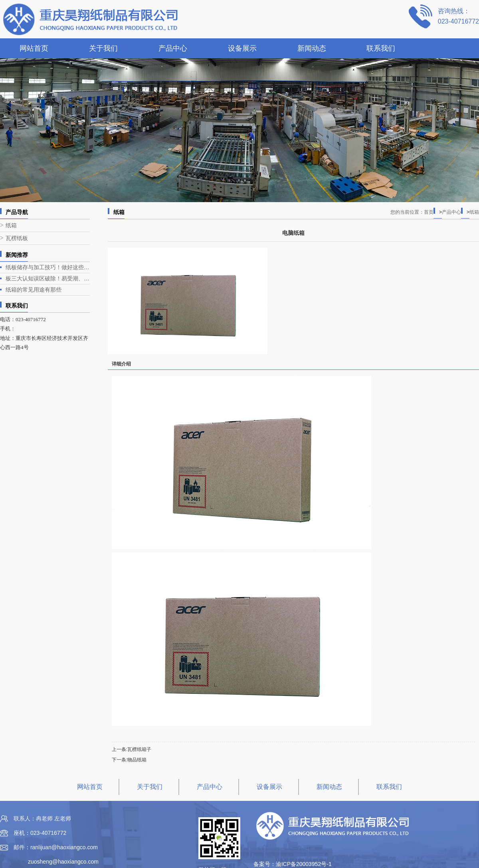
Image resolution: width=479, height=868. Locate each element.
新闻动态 (312, 48)
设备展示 (242, 48)
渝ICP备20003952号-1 (304, 864)
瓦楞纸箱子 (139, 749)
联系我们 (381, 48)
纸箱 (11, 225)
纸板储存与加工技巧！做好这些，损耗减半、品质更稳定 (48, 267)
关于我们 (103, 48)
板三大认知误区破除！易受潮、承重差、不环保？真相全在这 (48, 278)
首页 (433, 212)
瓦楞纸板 (17, 238)
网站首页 (34, 48)
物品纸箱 (137, 760)
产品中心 (173, 48)
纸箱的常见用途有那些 (34, 290)
